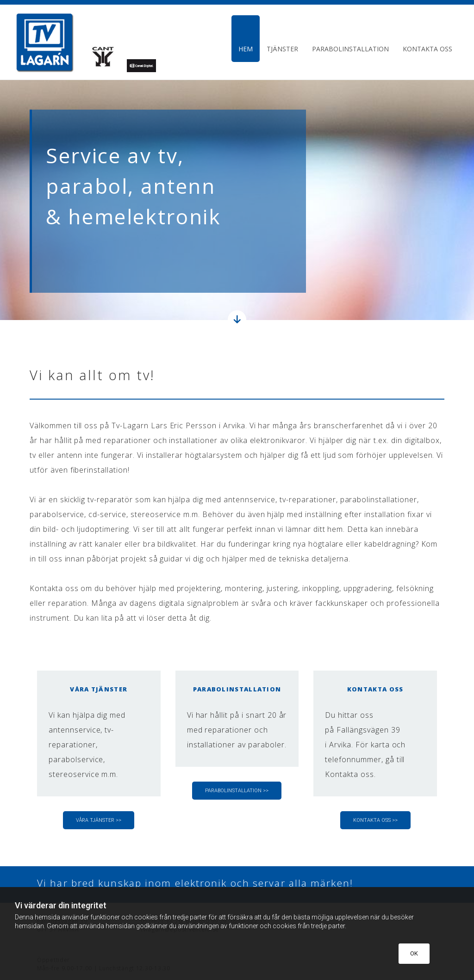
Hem (246, 49)
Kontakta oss (427, 49)
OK (414, 953)
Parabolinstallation (350, 49)
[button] (99, 820)
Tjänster (282, 49)
